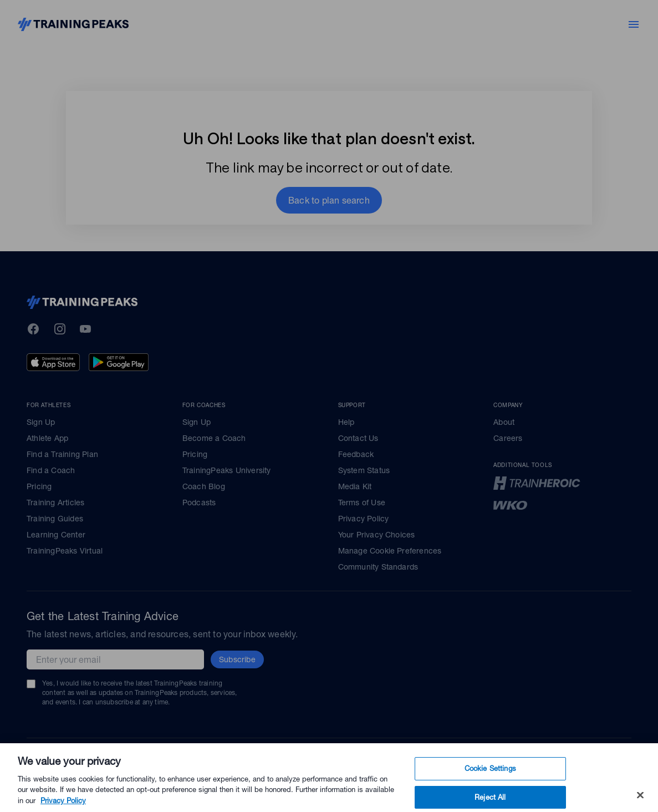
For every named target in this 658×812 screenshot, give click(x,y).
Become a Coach (214, 438)
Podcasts (199, 503)
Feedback (356, 454)
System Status (364, 470)
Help (346, 422)
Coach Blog (204, 486)
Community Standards (378, 567)
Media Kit (355, 486)
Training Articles (55, 503)
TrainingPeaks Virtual (65, 551)
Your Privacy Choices (377, 535)
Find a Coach (51, 470)
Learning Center (56, 535)
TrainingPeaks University (227, 470)
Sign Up (41, 422)
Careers (508, 438)
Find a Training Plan (62, 454)
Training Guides (55, 519)
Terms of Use (362, 503)
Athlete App (47, 438)
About (504, 422)
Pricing (39, 486)
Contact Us (358, 438)
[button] (329, 200)
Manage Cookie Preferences (390, 551)
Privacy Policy (364, 519)
